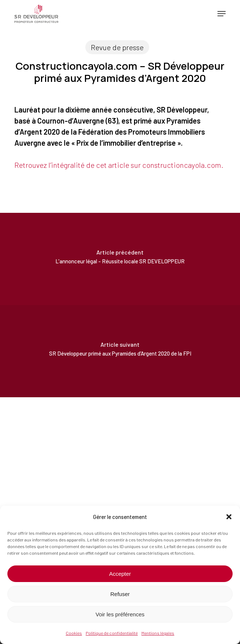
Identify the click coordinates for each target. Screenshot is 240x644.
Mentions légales (158, 633)
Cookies (74, 633)
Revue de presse (117, 47)
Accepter (120, 574)
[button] (229, 517)
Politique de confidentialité (112, 633)
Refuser (120, 594)
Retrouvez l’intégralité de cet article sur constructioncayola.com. (119, 165)
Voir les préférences (120, 614)
